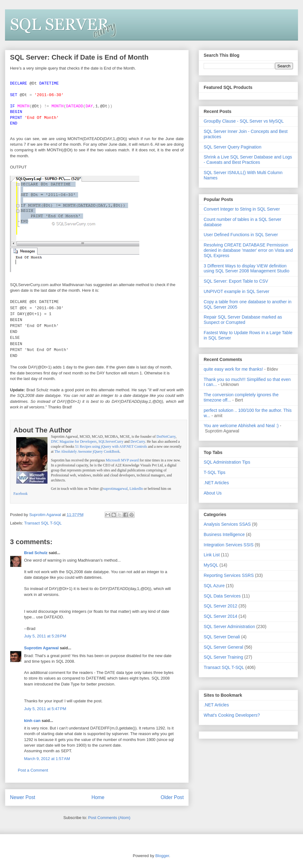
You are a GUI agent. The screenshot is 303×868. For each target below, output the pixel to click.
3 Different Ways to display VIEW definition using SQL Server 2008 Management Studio (246, 268)
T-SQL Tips (215, 472)
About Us (213, 493)
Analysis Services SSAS (227, 524)
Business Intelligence (224, 534)
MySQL (211, 565)
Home (98, 797)
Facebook (20, 494)
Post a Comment (33, 770)
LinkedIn (136, 489)
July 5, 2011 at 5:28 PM (45, 636)
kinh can (32, 721)
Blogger (162, 856)
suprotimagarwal (115, 489)
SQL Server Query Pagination (233, 147)
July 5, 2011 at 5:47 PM (45, 709)
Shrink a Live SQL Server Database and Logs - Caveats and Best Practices (248, 160)
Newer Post (23, 797)
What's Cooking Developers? (232, 715)
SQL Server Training (223, 657)
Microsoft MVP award (122, 460)
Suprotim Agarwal (41, 648)
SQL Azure (214, 586)
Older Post (172, 797)
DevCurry (138, 442)
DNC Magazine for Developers (74, 442)
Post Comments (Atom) (109, 818)
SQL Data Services (222, 596)
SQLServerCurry (111, 442)
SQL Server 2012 (221, 606)
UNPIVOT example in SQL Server (236, 291)
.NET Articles (216, 483)
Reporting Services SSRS (229, 575)
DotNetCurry (166, 437)
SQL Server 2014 (221, 616)
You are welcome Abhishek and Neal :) (241, 426)
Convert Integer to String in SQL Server (242, 209)
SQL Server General (223, 647)
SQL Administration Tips (227, 462)
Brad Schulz (36, 553)
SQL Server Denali (222, 637)
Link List (212, 555)
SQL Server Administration (229, 627)
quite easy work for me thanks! (233, 369)
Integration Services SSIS (229, 545)
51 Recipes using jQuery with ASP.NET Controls (111, 447)
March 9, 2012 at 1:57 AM (47, 759)
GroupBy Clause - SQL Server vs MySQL (244, 121)
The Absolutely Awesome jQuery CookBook (87, 452)
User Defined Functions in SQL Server (241, 235)
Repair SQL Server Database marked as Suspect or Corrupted (243, 320)
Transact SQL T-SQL (43, 523)
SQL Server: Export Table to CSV (236, 281)
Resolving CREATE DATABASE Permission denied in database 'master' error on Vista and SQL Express (248, 250)
